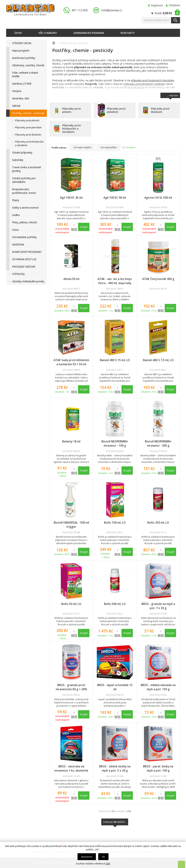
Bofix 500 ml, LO (115, 604)
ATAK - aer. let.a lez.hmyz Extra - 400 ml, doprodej (115, 281)
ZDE (108, 864)
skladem (130, 147)
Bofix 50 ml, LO (71, 604)
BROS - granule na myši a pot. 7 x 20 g (158, 606)
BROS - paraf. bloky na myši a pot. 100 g (158, 768)
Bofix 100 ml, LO (115, 523)
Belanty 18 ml (71, 441)
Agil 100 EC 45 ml (71, 198)
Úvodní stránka (54, 44)
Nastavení (87, 857)
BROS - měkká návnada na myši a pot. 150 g (158, 687)
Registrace (157, 5)
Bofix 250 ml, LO (158, 523)
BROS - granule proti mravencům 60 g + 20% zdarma (71, 687)
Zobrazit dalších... (115, 823)
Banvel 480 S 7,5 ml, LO (158, 360)
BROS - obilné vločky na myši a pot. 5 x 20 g (115, 768)
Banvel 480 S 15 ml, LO (115, 360)
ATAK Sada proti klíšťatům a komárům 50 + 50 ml (71, 362)
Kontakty (128, 33)
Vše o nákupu (48, 33)
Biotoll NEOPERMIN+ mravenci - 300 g (158, 443)
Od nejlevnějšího (82, 147)
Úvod (18, 33)
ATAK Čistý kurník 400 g (158, 279)
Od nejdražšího (109, 147)
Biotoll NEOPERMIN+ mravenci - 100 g (115, 443)
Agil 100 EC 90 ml (115, 198)
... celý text (172, 96)
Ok (103, 857)
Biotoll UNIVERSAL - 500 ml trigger (71, 525)
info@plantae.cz (112, 10)
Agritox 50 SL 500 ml (158, 198)
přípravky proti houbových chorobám (153, 80)
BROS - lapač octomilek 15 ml (115, 687)
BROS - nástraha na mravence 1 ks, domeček (71, 768)
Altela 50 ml (71, 279)
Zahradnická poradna (89, 33)
